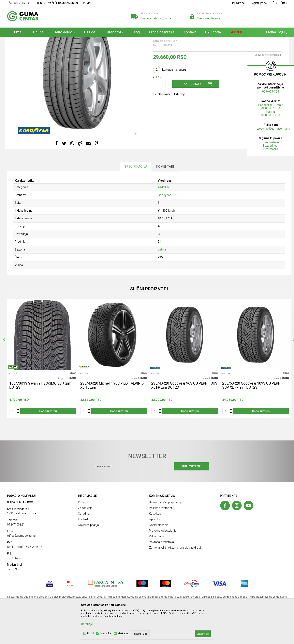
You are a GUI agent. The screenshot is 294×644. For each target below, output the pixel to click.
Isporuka (155, 556)
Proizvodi (32, 39)
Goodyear (164, 232)
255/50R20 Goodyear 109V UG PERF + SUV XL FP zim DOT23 (253, 422)
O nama (83, 539)
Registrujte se (259, 3)
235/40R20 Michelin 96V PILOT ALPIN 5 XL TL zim (112, 422)
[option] (43, 395)
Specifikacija (136, 203)
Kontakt (83, 556)
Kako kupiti (156, 550)
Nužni (90, 633)
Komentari (165, 203)
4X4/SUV (55, 39)
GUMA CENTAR (16, 39)
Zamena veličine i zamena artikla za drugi (175, 584)
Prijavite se (191, 503)
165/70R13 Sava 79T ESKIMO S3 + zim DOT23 (40, 422)
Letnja (162, 286)
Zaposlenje (85, 545)
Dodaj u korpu (194, 121)
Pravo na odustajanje (163, 567)
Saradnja (84, 550)
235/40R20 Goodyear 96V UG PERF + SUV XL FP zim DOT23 (184, 422)
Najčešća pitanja (88, 562)
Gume (44, 39)
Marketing (123, 633)
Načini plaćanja (159, 562)
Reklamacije (157, 573)
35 (159, 302)
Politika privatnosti (161, 545)
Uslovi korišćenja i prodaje (166, 539)
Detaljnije (87, 624)
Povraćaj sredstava (161, 579)
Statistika (106, 633)
